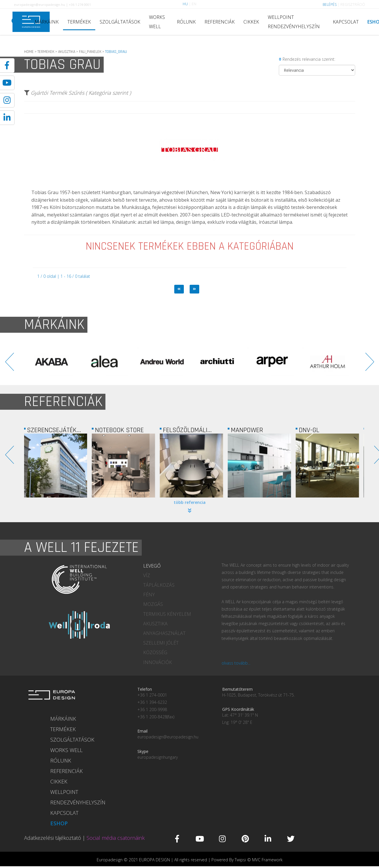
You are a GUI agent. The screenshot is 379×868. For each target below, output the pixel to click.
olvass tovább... (236, 663)
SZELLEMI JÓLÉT (161, 643)
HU (185, 4)
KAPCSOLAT (346, 22)
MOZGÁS (153, 604)
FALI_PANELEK (90, 52)
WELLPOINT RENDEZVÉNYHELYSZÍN (294, 22)
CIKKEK (251, 22)
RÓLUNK (186, 22)
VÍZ (147, 575)
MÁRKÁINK (47, 22)
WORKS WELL (157, 22)
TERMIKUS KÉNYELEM (167, 614)
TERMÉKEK (79, 22)
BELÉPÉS (330, 5)
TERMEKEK (46, 52)
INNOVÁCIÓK (158, 662)
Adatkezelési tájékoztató (53, 838)
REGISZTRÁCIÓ (353, 5)
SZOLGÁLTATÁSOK (120, 22)
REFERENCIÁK (220, 22)
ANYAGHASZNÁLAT (164, 633)
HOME (29, 52)
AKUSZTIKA (67, 52)
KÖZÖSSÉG (155, 652)
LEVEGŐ (152, 566)
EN (194, 4)
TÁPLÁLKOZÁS (159, 585)
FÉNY (149, 595)
